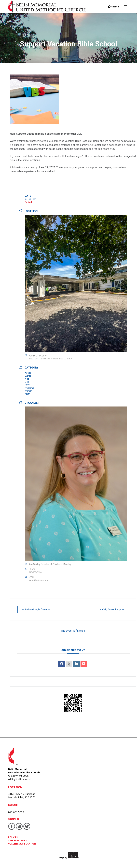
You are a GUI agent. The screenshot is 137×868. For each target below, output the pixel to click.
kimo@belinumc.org (38, 580)
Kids (27, 379)
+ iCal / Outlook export (112, 609)
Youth (27, 394)
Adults (28, 373)
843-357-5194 (35, 572)
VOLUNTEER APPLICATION (22, 844)
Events (28, 376)
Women (28, 391)
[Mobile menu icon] (125, 7)
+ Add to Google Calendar (36, 609)
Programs (29, 388)
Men (27, 382)
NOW (27, 385)
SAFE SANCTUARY (18, 840)
